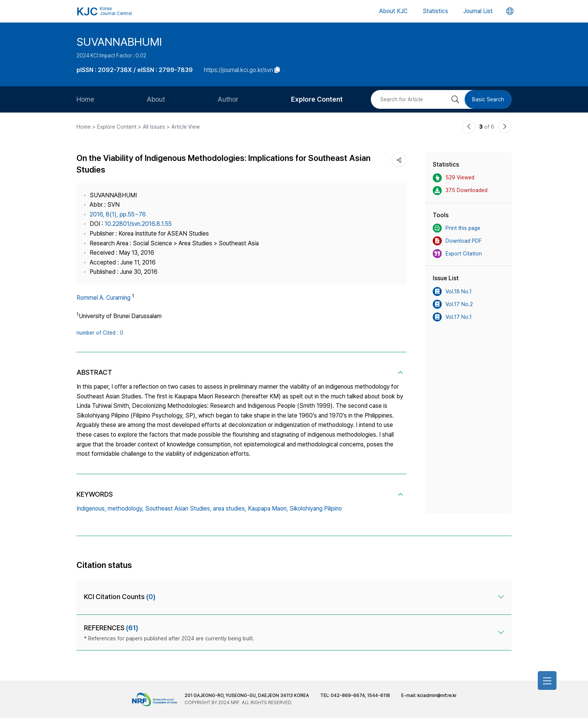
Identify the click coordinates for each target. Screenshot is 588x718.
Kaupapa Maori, (268, 508)
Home (85, 99)
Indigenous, (91, 508)
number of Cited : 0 (100, 333)
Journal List (478, 11)
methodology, (126, 508)
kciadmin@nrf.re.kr (437, 695)
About (156, 99)
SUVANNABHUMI (119, 42)
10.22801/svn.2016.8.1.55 (138, 224)
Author (228, 99)
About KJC (393, 11)
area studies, (230, 508)
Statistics (435, 11)
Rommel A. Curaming (103, 298)
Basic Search (488, 99)
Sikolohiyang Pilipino (316, 508)
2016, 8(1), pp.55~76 (118, 214)
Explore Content (317, 99)
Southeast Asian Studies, (178, 508)
